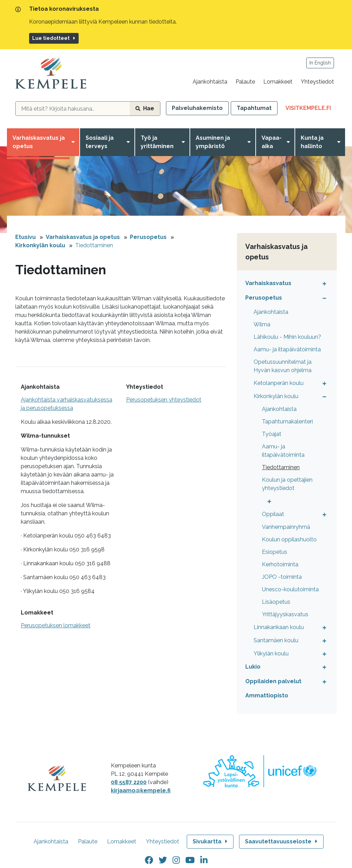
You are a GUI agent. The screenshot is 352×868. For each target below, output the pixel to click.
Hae (145, 108)
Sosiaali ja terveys (100, 142)
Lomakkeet (278, 82)
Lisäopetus (276, 602)
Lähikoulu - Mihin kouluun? (287, 337)
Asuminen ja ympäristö (213, 142)
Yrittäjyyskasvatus (285, 614)
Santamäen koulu (276, 640)
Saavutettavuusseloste (282, 841)
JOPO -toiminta (282, 577)
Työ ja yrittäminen (157, 142)
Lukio (253, 667)
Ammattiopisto (267, 695)
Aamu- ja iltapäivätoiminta (287, 349)
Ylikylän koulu (271, 654)
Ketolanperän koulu (279, 383)
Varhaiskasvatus (268, 283)
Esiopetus (275, 552)
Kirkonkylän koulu (40, 245)
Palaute (245, 82)
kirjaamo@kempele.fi (141, 790)
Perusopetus (148, 237)
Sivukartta (211, 841)
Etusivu (25, 237)
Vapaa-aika (272, 142)
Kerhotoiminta (280, 564)
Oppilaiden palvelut (273, 681)
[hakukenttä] (73, 109)
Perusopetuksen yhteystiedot (164, 400)
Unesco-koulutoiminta (290, 589)
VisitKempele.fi (311, 109)
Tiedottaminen (94, 245)
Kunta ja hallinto (312, 142)
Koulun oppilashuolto (289, 539)
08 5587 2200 (129, 782)
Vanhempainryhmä (286, 527)
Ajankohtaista (210, 82)
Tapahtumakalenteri (287, 422)
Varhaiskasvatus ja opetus (39, 142)
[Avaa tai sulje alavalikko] (323, 283)
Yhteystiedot (317, 82)
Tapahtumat (254, 108)
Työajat (272, 434)
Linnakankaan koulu (279, 627)
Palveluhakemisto (197, 108)
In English (320, 63)
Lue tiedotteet (54, 38)
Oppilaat (273, 514)
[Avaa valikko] (74, 142)
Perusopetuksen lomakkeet (56, 625)
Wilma (262, 324)
